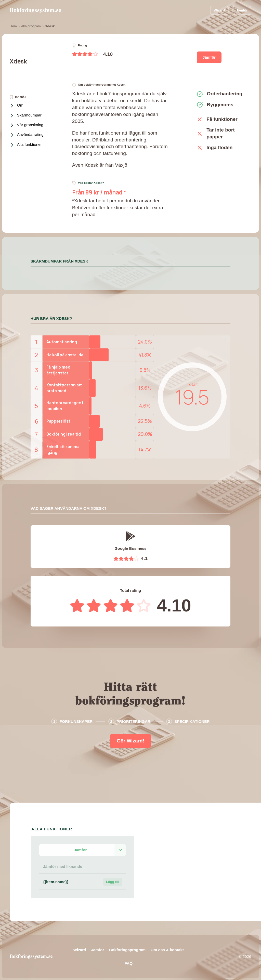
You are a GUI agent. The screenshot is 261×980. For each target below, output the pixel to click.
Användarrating (27, 135)
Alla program (31, 26)
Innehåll (18, 97)
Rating (80, 45)
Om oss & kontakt (167, 950)
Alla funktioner (26, 145)
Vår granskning (27, 125)
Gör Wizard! (130, 741)
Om (17, 106)
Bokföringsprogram (127, 950)
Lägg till (113, 882)
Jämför (242, 10)
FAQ (129, 963)
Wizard (219, 10)
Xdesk (18, 61)
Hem (13, 26)
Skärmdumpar (26, 116)
